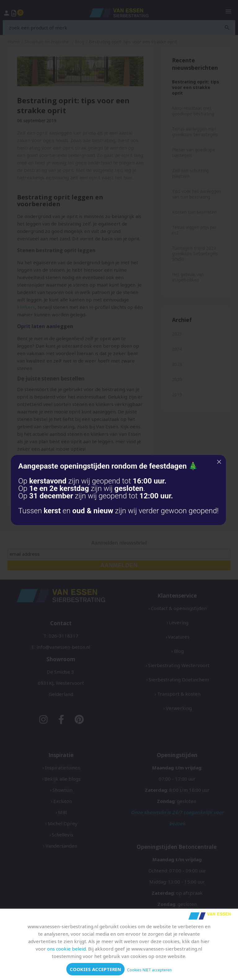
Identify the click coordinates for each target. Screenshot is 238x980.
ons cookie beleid (66, 949)
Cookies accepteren (95, 969)
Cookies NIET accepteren (149, 970)
